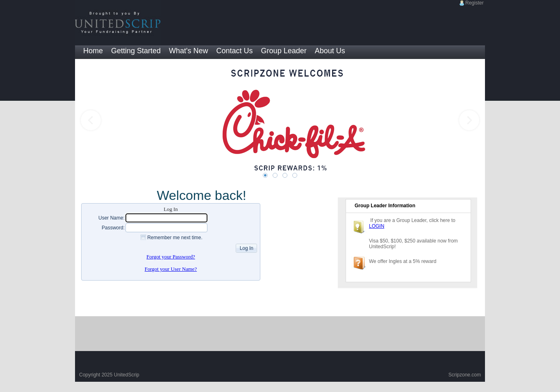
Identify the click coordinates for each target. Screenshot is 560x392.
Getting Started (136, 51)
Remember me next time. (175, 238)
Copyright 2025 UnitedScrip (109, 375)
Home (93, 51)
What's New (188, 51)
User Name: (112, 218)
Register (475, 3)
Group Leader (284, 51)
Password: (113, 228)
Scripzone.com (465, 375)
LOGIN (377, 226)
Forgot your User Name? (171, 269)
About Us (330, 51)
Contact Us (235, 51)
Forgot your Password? (171, 257)
